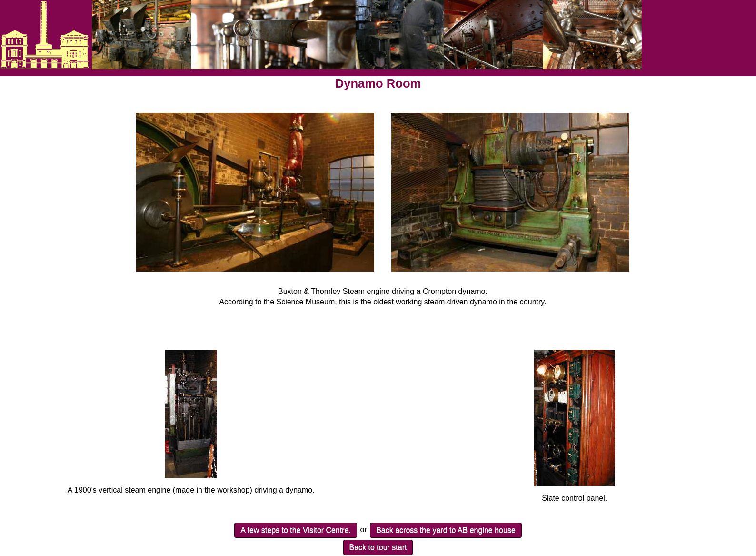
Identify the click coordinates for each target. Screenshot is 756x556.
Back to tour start (378, 547)
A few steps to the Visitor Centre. (296, 530)
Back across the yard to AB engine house (446, 530)
